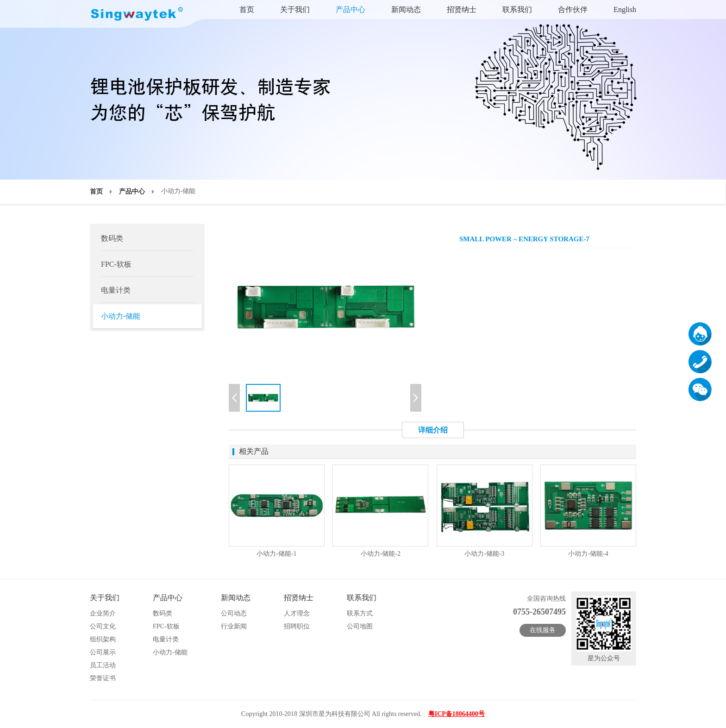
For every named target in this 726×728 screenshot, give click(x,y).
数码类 (112, 238)
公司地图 (360, 626)
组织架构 (103, 639)
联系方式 (360, 613)
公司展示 (103, 652)
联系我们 (517, 9)
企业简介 (103, 613)
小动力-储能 (121, 316)
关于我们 (295, 9)
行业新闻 (234, 626)
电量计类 (116, 290)
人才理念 (297, 613)
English (625, 9)
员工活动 (103, 665)
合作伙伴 (573, 9)
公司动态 (234, 613)
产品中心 (350, 9)
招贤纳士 (462, 9)
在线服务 (543, 630)
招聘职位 (297, 626)
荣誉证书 (103, 678)
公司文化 (103, 626)
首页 (247, 9)
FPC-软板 (116, 264)
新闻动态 (406, 9)
